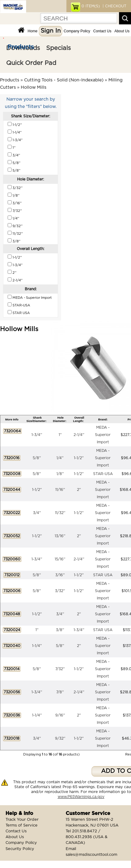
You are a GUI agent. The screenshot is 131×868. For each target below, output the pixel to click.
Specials (58, 48)
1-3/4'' (37, 435)
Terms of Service (22, 825)
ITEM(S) (91, 6)
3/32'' (60, 591)
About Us (122, 31)
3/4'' (37, 513)
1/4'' (60, 458)
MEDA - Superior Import (103, 435)
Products (21, 47)
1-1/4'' (37, 646)
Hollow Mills (34, 88)
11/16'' (60, 490)
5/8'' (37, 458)
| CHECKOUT (114, 6)
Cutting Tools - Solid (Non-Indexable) (64, 80)
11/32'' (60, 513)
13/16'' (60, 536)
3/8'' (60, 630)
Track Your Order (22, 820)
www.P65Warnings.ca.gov (81, 797)
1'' (60, 435)
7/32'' (60, 669)
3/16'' (60, 575)
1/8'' (60, 474)
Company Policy (77, 31)
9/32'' (60, 738)
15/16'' (60, 559)
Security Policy (20, 849)
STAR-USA (103, 474)
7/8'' (60, 692)
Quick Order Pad (31, 63)
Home (33, 31)
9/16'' (60, 715)
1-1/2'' (79, 458)
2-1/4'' (79, 435)
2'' (79, 490)
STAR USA (103, 575)
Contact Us (102, 31)
